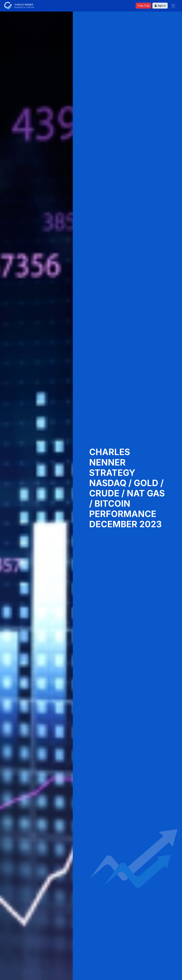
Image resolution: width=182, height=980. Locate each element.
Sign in (160, 6)
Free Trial (143, 6)
